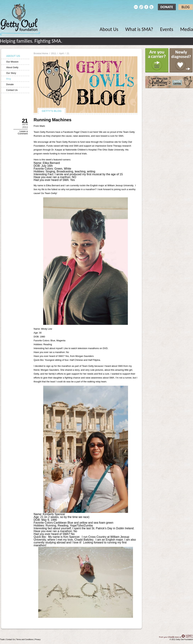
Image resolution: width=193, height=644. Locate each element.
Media (187, 29)
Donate (10, 84)
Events (167, 29)
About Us (109, 29)
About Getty (12, 67)
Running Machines (52, 120)
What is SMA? (139, 29)
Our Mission (12, 62)
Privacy (38, 639)
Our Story (11, 73)
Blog (8, 79)
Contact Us (12, 90)
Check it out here (89, 132)
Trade (2, 639)
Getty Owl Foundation (20, 19)
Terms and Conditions (25, 639)
